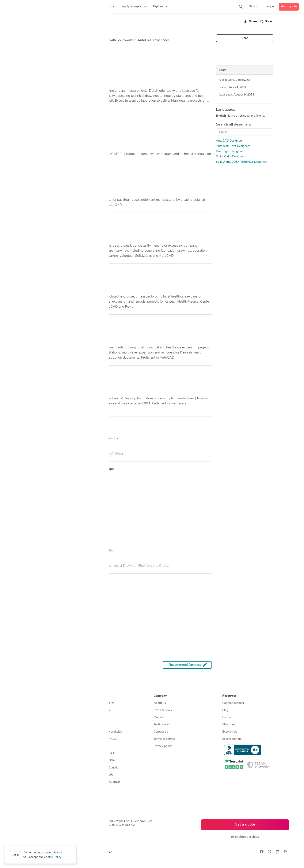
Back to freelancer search (49, 22)
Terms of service (164, 739)
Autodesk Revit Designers (233, 146)
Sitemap (90, 796)
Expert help (230, 732)
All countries (93, 789)
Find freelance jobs (97, 710)
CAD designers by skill (100, 753)
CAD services (25, 725)
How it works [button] (26, 696)
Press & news (163, 710)
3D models (92, 746)
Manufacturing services (32, 746)
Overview (38, 58)
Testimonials (162, 725)
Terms (94, 852)
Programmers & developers (35, 739)
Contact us (161, 732)
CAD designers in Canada (102, 768)
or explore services (245, 837)
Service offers (94, 717)
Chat (245, 38)
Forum (227, 717)
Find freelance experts (100, 703)
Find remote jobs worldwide (104, 732)
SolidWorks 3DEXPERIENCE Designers (242, 162)
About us (160, 703)
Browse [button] (90, 696)
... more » (37, 106)
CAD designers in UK (99, 775)
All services (24, 753)
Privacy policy (163, 746)
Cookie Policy (53, 857)
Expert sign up (232, 739)
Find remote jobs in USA (101, 739)
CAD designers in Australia (103, 782)
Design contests (27, 717)
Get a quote (289, 7)
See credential (41, 609)
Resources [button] (229, 696)
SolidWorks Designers (231, 157)
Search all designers (233, 125)
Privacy (81, 852)
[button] (81, 7)
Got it (15, 855)
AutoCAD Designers (229, 141)
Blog (225, 710)
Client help (229, 725)
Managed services (28, 710)
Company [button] (160, 696)
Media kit (160, 717)
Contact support (233, 703)
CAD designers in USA (100, 761)
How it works (26, 703)
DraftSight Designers (230, 151)
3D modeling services (31, 732)
